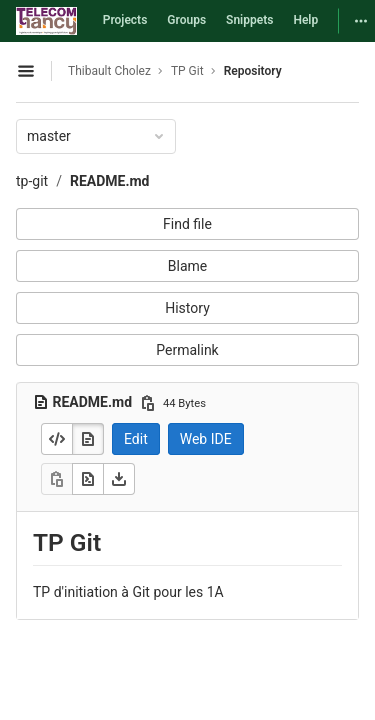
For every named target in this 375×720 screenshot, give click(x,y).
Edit (136, 439)
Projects (125, 20)
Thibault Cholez (109, 71)
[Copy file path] (148, 403)
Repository (253, 71)
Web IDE (206, 439)
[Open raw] (88, 479)
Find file (187, 224)
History (187, 308)
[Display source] (57, 439)
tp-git (32, 181)
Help (305, 20)
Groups (186, 20)
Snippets (249, 20)
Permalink (187, 350)
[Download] (119, 479)
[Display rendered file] (88, 439)
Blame (187, 266)
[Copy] (57, 479)
